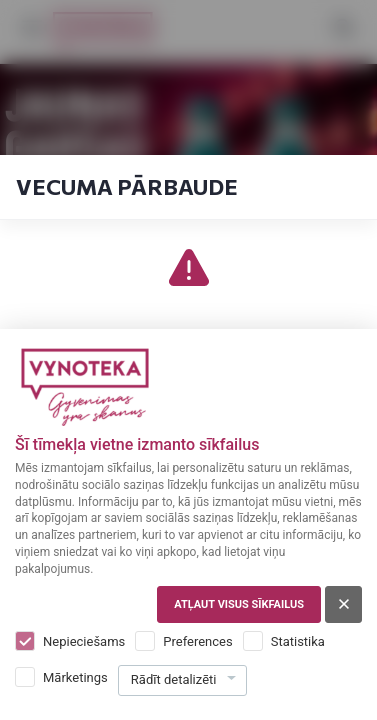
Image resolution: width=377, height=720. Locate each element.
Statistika (298, 641)
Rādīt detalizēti (174, 679)
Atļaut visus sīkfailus (239, 604)
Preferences (197, 641)
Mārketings (75, 677)
